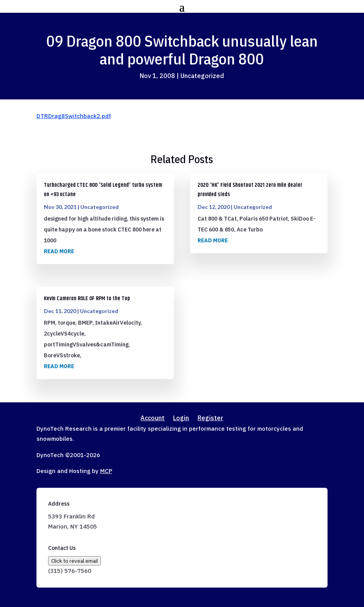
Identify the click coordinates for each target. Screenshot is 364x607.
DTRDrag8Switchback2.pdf (74, 116)
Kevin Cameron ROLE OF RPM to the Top (87, 298)
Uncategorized (202, 76)
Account (153, 418)
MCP (106, 471)
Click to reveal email (75, 561)
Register (210, 418)
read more (59, 251)
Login (181, 418)
